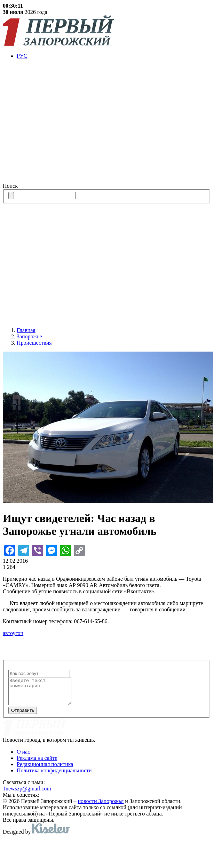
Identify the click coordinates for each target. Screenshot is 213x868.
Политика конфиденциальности (54, 776)
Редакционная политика (45, 769)
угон (18, 633)
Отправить (23, 716)
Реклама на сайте (37, 763)
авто (8, 633)
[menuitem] (113, 56)
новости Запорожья (101, 806)
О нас (23, 757)
